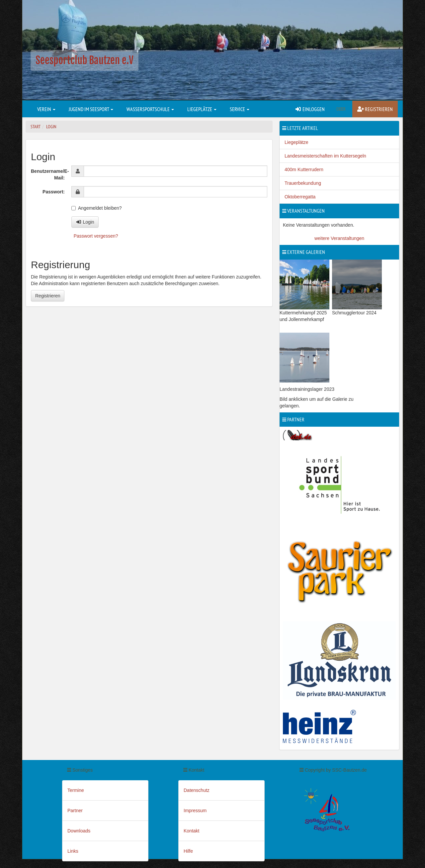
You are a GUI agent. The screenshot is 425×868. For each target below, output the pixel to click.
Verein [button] (46, 109)
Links (73, 851)
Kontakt (191, 831)
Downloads (79, 831)
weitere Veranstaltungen (339, 238)
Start (36, 127)
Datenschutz (197, 790)
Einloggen (310, 109)
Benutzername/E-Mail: (49, 174)
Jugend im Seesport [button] (91, 109)
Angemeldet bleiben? (97, 208)
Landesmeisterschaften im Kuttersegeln (325, 156)
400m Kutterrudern (304, 169)
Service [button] (240, 109)
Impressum (195, 811)
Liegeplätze (297, 142)
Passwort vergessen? (96, 236)
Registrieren (375, 109)
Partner (75, 811)
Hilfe (188, 851)
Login (51, 127)
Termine (76, 790)
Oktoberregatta (300, 197)
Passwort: (54, 192)
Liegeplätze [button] (202, 109)
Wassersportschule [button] (150, 109)
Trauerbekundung (303, 183)
